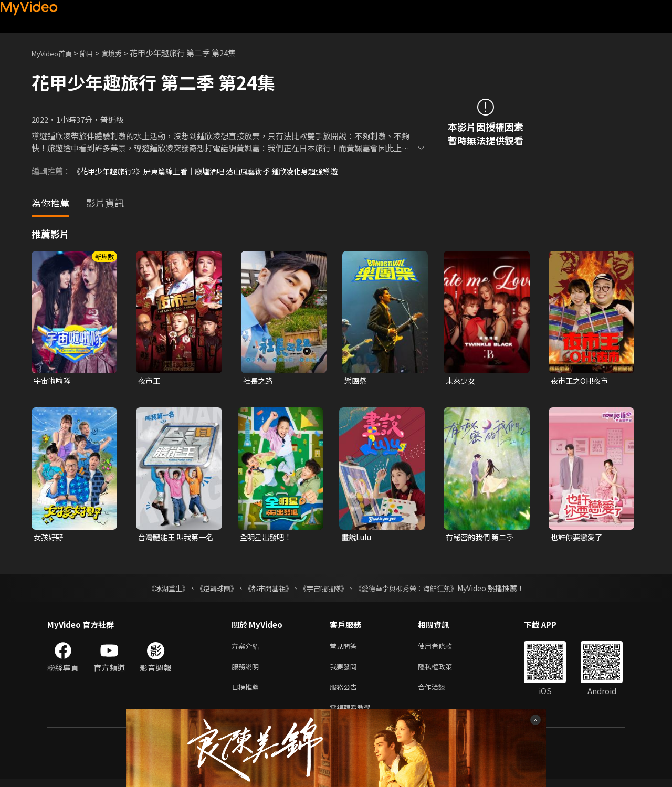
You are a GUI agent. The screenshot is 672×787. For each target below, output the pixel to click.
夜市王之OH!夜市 (582, 381)
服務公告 (345, 692)
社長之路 (259, 381)
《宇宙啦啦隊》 (324, 590)
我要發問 (345, 670)
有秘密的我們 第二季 (482, 538)
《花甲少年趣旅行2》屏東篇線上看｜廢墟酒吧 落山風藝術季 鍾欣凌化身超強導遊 (214, 171)
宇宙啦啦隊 (53, 381)
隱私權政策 (444, 670)
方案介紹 (247, 648)
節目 (95, 53)
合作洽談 (440, 692)
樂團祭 (356, 381)
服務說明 (247, 670)
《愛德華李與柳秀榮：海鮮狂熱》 (413, 590)
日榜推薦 (247, 692)
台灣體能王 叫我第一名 (174, 539)
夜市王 (150, 381)
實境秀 (123, 53)
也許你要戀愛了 (578, 538)
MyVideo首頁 (55, 53)
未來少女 (461, 381)
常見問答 (345, 648)
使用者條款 (444, 648)
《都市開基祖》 (266, 590)
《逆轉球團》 (211, 590)
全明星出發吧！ (267, 538)
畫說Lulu (357, 538)
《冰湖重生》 (159, 590)
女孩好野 (49, 538)
